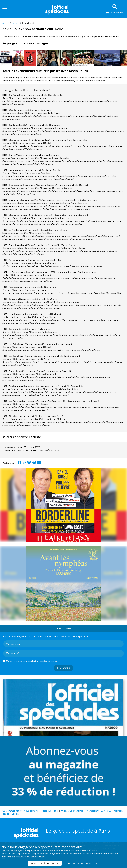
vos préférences (77, 854)
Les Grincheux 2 (17, 344)
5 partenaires (24, 854)
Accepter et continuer (45, 863)
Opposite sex (15, 371)
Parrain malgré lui (18, 260)
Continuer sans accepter (82, 863)
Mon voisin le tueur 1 (19, 215)
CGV (103, 811)
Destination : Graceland (21, 185)
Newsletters (93, 811)
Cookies (15, 814)
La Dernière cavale (18, 272)
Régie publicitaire (50, 811)
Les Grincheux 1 (17, 356)
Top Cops (13, 125)
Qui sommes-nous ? (12, 811)
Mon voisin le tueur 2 (19, 140)
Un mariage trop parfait (21, 200)
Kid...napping (16, 287)
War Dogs (14, 110)
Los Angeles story (18, 401)
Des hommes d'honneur (21, 386)
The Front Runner (18, 95)
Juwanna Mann (17, 170)
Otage (12, 155)
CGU (109, 811)
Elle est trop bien (17, 245)
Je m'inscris (63, 668)
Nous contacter (32, 811)
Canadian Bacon (17, 299)
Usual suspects (16, 314)
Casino (12, 329)
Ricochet (13, 416)
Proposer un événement (72, 811)
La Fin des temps (17, 230)
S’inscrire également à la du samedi (32, 661)
